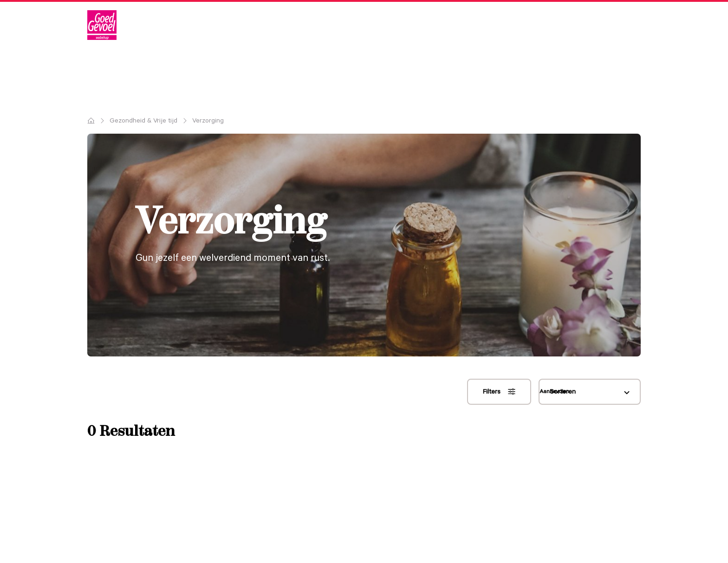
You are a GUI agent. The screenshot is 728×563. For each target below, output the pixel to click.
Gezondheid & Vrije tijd (143, 121)
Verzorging (208, 121)
